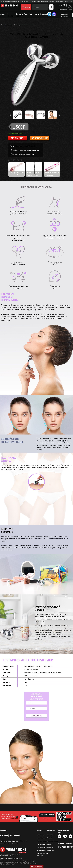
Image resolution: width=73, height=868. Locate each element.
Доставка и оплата (19, 15)
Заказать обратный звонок (65, 10)
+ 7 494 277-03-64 (66, 6)
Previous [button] (10, 115)
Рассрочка (28, 14)
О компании (10, 15)
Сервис (36, 14)
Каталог (50, 838)
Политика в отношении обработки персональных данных (13, 842)
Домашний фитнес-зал (65, 15)
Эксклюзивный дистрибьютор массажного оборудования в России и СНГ (52, 1)
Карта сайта (51, 850)
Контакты (44, 14)
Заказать (36, 716)
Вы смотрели (37, 867)
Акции (3, 14)
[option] (19, 115)
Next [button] (60, 115)
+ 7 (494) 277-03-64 (10, 835)
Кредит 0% (50, 844)
